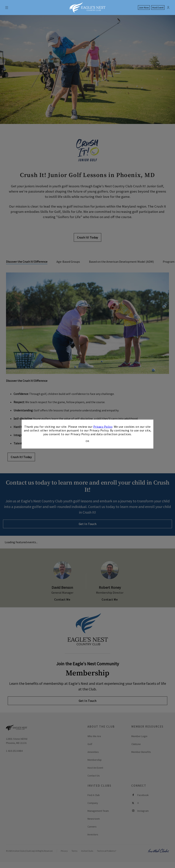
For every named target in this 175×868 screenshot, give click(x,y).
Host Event (158, 8)
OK (87, 441)
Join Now (144, 8)
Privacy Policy (103, 426)
